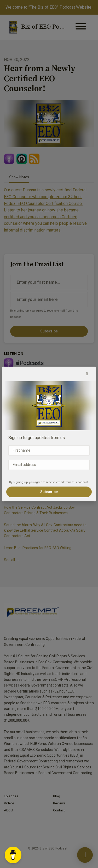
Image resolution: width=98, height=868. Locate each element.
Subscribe (49, 492)
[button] (87, 374)
